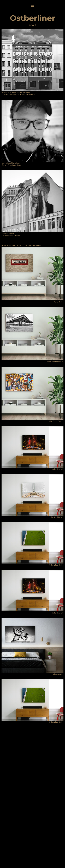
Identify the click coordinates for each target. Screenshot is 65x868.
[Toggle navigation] (32, 6)
